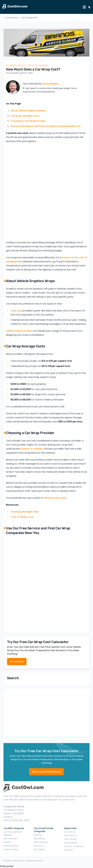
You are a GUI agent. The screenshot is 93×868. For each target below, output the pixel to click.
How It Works (70, 839)
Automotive (12, 18)
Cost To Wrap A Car (22, 517)
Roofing (37, 835)
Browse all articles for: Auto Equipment (27, 65)
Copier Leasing (11, 849)
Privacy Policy (71, 843)
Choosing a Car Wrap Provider (28, 121)
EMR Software (10, 839)
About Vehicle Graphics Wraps (28, 111)
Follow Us (68, 850)
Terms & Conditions (74, 846)
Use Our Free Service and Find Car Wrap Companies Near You (46, 126)
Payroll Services (11, 846)
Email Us (8, 817)
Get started (17, 662)
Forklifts (7, 842)
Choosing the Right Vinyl (25, 512)
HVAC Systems (41, 842)
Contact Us (69, 832)
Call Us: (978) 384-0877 (17, 820)
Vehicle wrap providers (19, 331)
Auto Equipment (29, 18)
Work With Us (70, 835)
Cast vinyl (16, 311)
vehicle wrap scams (55, 498)
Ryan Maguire (50, 84)
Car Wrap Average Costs (25, 116)
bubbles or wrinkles (32, 449)
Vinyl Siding (39, 839)
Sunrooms (39, 846)
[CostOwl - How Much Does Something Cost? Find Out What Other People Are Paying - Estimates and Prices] (41, 7)
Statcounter (7, 866)
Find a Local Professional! (47, 772)
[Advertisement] (47, 712)
